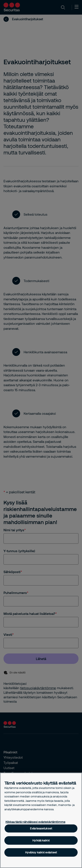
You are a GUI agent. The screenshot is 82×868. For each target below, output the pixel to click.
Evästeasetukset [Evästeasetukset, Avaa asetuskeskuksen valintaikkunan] (41, 828)
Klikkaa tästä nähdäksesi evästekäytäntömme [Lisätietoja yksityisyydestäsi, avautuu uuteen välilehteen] (35, 822)
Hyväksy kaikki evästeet (41, 852)
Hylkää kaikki (41, 840)
